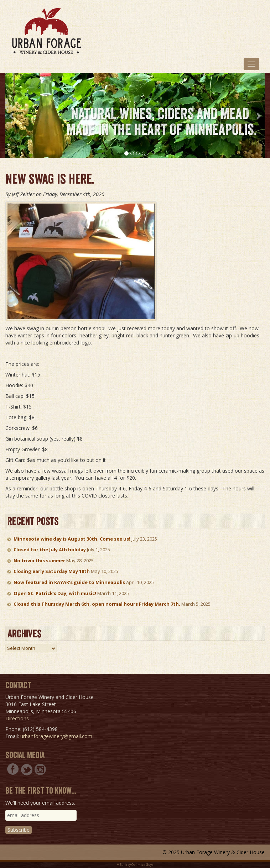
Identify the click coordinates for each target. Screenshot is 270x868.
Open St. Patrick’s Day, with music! (55, 593)
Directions (17, 718)
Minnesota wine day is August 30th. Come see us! (72, 539)
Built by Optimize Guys (137, 865)
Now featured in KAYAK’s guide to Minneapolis (69, 582)
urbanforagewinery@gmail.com (56, 736)
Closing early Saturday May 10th (52, 571)
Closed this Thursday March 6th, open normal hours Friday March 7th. (97, 604)
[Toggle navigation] (251, 64)
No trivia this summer (39, 561)
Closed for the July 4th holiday (50, 549)
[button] (12, 115)
